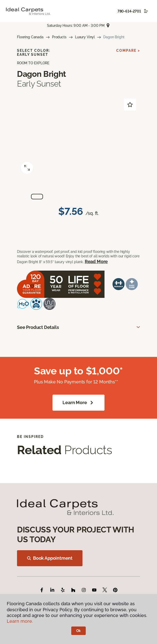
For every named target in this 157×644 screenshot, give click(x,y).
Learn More (78, 403)
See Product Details (38, 327)
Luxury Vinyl (85, 37)
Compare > (128, 51)
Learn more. (20, 621)
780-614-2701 (129, 11)
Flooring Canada (30, 37)
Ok (79, 631)
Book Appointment (50, 558)
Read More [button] (96, 261)
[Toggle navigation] (146, 11)
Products (59, 37)
